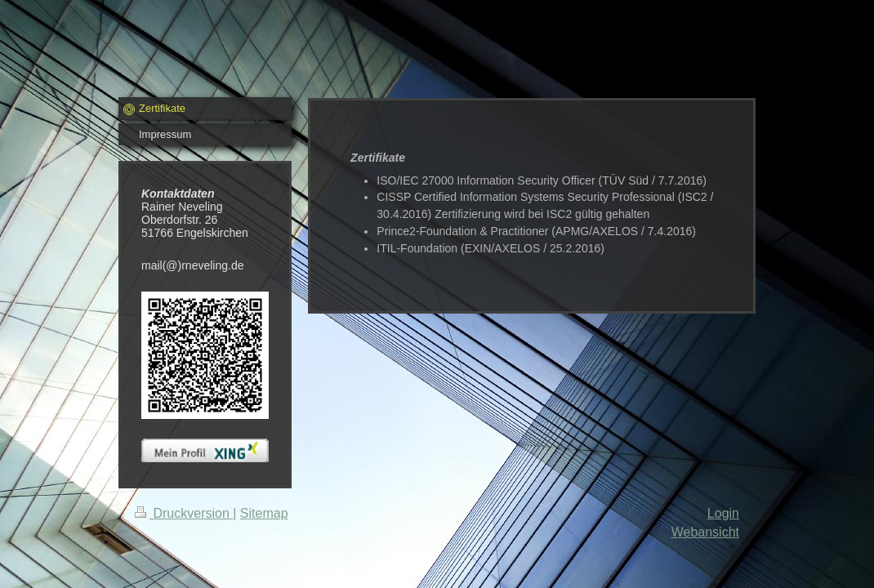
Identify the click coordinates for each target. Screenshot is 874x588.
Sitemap (264, 513)
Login (723, 513)
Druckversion (184, 513)
